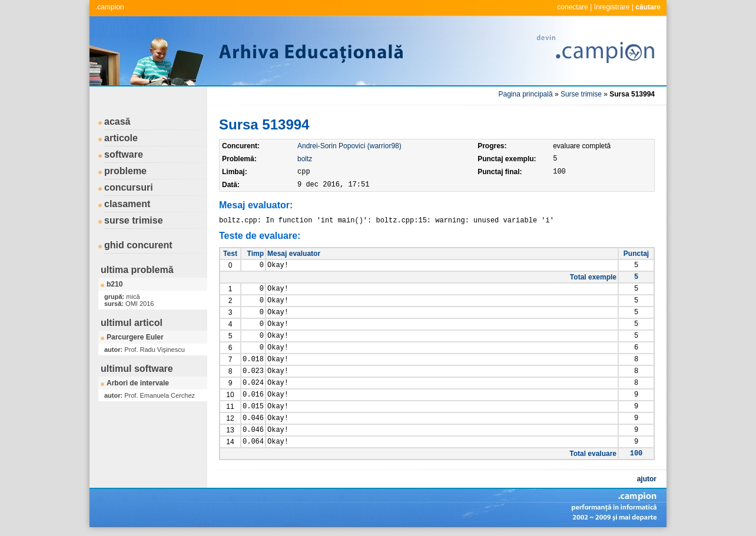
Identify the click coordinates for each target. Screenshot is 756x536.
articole (121, 138)
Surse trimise (581, 94)
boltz (305, 159)
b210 (115, 284)
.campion (110, 7)
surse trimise (134, 220)
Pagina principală (526, 94)
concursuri (129, 187)
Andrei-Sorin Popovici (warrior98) (349, 146)
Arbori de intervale (138, 383)
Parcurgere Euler (135, 337)
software (124, 154)
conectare (573, 7)
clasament (127, 204)
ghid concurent (138, 245)
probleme (125, 171)
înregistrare (612, 7)
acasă (117, 121)
